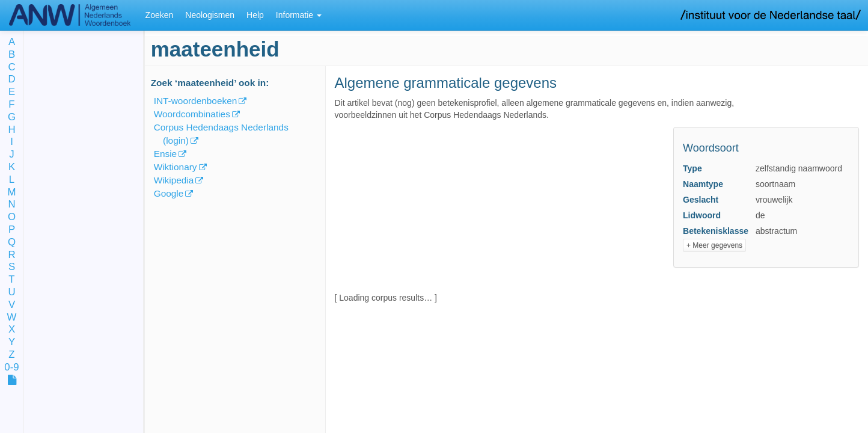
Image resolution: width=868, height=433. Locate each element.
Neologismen (210, 15)
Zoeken (160, 15)
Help (255, 15)
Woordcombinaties (192, 114)
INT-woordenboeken (196, 101)
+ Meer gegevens (714, 245)
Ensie (166, 154)
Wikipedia (174, 180)
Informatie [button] (299, 15)
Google (169, 193)
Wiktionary (176, 167)
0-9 (11, 368)
